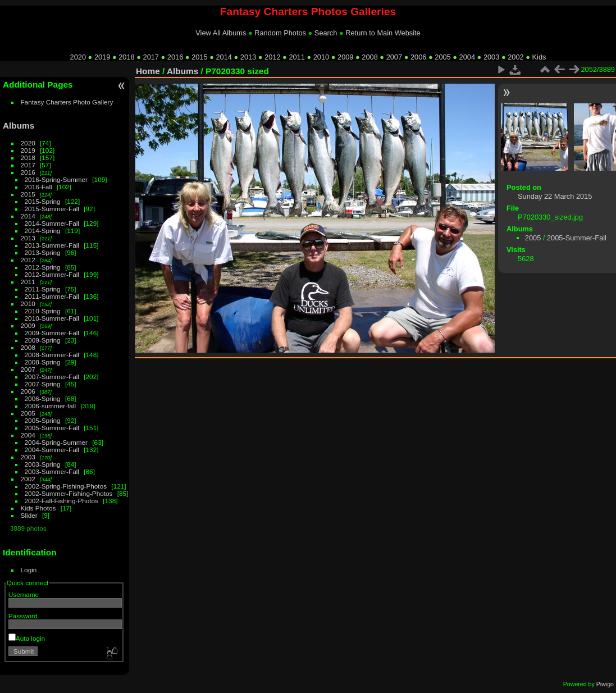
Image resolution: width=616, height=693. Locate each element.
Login (29, 570)
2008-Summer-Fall (52, 355)
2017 (151, 57)
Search (326, 33)
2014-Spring (43, 231)
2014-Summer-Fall (52, 223)
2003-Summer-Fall (52, 471)
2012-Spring (43, 267)
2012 (272, 57)
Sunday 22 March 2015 (555, 196)
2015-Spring (43, 201)
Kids (539, 57)
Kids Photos (38, 508)
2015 (199, 57)
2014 (223, 57)
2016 (175, 57)
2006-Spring (43, 398)
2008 (369, 57)
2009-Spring (43, 340)
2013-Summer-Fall (52, 245)
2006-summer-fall (51, 406)
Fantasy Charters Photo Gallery (67, 102)
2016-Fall (38, 187)
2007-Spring (43, 384)
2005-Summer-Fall (52, 428)
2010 (321, 57)
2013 (248, 57)
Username (24, 594)
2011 (296, 57)
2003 (491, 57)
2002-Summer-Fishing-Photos (69, 493)
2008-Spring (43, 362)
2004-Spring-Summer (56, 442)
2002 (515, 57)
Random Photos (280, 33)
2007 (394, 57)
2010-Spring (43, 311)
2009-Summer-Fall (52, 333)
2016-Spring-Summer (56, 179)
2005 (442, 57)
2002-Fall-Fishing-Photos (61, 501)
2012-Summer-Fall (52, 274)
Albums (19, 126)
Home (148, 71)
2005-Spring (43, 420)
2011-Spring (43, 289)
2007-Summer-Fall (52, 377)
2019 (102, 57)
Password (23, 616)
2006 (418, 57)
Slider (29, 515)
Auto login (27, 638)
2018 (126, 57)
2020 (78, 57)
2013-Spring (43, 252)
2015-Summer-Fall (52, 209)
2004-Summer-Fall (52, 450)
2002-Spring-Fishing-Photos (66, 486)
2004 (467, 57)
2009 (345, 57)
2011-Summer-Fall (52, 296)
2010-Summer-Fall (52, 318)
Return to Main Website (383, 33)
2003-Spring (43, 464)
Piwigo (605, 684)
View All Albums (221, 33)
